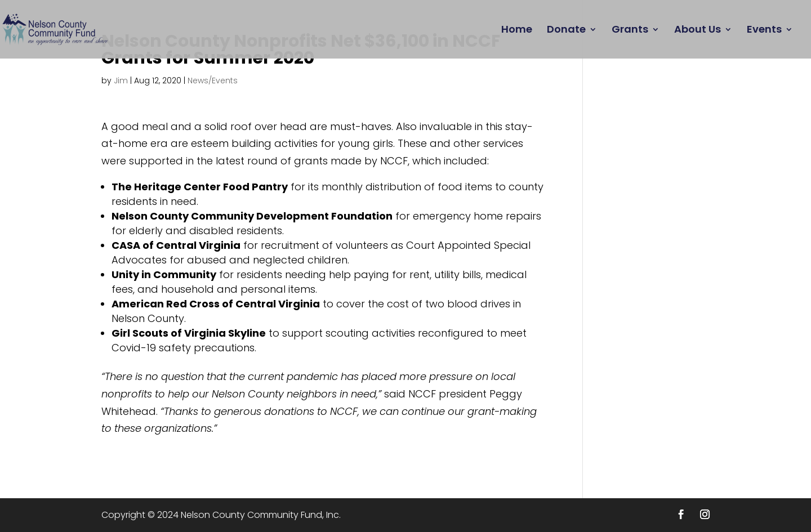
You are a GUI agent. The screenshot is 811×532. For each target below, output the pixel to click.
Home (517, 31)
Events (764, 31)
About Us (698, 31)
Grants (630, 31)
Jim (121, 81)
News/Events (213, 81)
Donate (566, 31)
